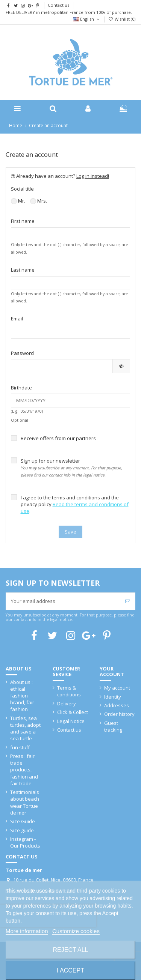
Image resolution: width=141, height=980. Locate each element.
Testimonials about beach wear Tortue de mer (25, 802)
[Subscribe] (128, 601)
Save (70, 532)
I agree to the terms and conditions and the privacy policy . (75, 504)
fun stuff (20, 747)
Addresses (117, 705)
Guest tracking (113, 726)
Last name (23, 270)
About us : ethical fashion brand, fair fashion (22, 696)
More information (27, 931)
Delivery (67, 703)
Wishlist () (122, 19)
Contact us (58, 5)
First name (23, 221)
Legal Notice (71, 721)
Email (17, 319)
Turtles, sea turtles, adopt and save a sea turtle (25, 728)
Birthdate (21, 388)
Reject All (71, 950)
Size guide (22, 830)
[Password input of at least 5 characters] (62, 366)
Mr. (18, 201)
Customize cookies (76, 931)
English (87, 19)
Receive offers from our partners (58, 438)
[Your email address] (63, 601)
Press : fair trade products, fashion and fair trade (24, 770)
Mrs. (39, 201)
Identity (113, 697)
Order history (119, 714)
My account (117, 688)
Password (22, 353)
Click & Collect (73, 712)
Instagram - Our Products (25, 842)
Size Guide (23, 821)
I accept (70, 970)
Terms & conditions (69, 691)
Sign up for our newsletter (71, 467)
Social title (22, 189)
